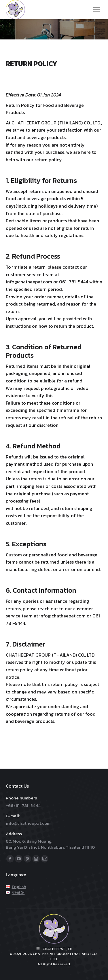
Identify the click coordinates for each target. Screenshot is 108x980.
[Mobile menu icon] (96, 10)
